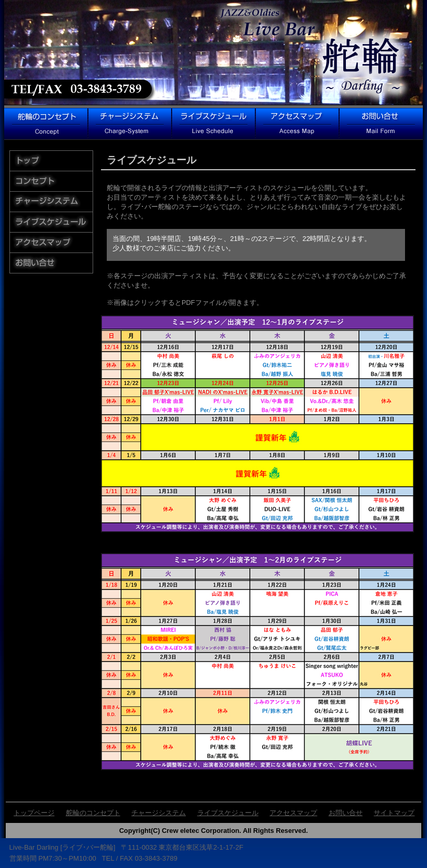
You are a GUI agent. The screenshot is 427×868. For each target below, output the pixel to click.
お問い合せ (346, 813)
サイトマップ (394, 813)
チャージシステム (159, 813)
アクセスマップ (293, 813)
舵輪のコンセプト (93, 813)
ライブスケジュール (228, 813)
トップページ (34, 813)
